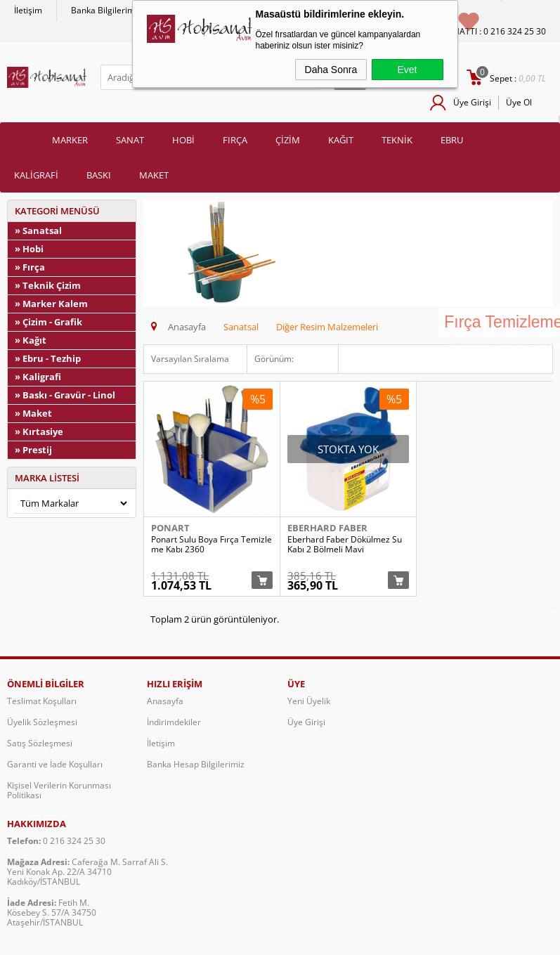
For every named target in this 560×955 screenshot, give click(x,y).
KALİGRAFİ (36, 175)
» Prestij (33, 450)
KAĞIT (341, 140)
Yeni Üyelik (309, 704)
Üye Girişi (472, 102)
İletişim (28, 10)
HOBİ (183, 140)
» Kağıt (31, 340)
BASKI (99, 175)
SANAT (130, 140)
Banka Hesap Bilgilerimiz (196, 767)
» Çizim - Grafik (48, 322)
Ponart (170, 528)
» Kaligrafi (38, 377)
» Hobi (29, 249)
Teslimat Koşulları (42, 704)
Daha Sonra (331, 70)
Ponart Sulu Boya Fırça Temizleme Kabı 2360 (211, 545)
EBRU (452, 140)
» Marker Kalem (51, 304)
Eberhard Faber (327, 528)
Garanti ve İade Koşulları (55, 767)
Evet (407, 70)
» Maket (33, 413)
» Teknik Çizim (48, 285)
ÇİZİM (288, 140)
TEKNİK (397, 140)
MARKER (70, 140)
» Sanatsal (38, 230)
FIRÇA (235, 140)
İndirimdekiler (174, 725)
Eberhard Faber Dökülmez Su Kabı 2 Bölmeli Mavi (345, 545)
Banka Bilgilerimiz (106, 10)
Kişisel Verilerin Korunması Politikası (59, 793)
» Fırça (30, 267)
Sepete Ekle (262, 583)
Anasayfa (165, 704)
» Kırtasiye (39, 431)
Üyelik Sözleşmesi (42, 725)
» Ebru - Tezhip (48, 358)
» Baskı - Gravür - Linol (65, 395)
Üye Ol (519, 102)
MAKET (154, 175)
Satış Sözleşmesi (40, 746)
